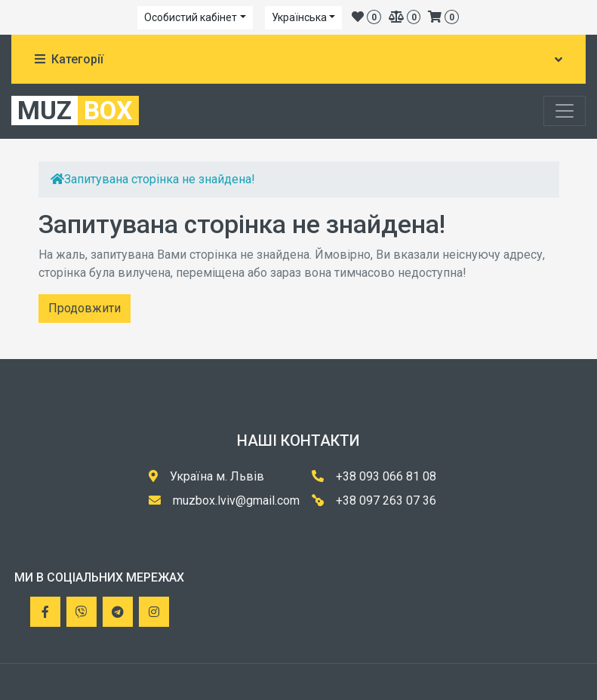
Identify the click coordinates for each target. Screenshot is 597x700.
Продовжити (85, 308)
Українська (299, 17)
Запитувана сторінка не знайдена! (160, 179)
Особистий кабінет (191, 17)
